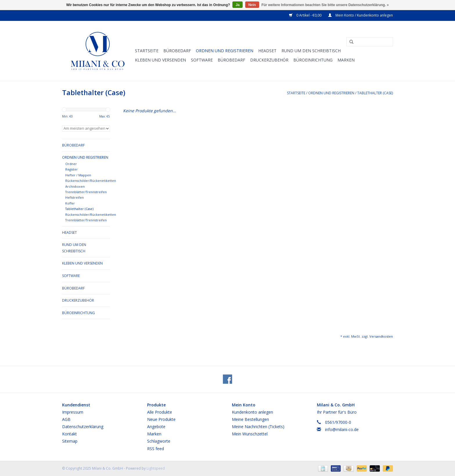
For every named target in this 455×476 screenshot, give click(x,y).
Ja (238, 5)
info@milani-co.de (342, 429)
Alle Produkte (160, 412)
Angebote (156, 427)
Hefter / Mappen (78, 175)
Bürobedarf (231, 60)
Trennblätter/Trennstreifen (86, 220)
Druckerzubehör (269, 60)
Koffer (70, 203)
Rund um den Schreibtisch (311, 51)
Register (72, 169)
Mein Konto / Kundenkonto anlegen (361, 15)
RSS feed (156, 449)
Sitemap (70, 441)
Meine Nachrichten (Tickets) (258, 427)
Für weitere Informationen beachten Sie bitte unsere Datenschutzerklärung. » (325, 5)
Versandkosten (381, 336)
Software (202, 60)
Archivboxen (75, 186)
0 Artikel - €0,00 (306, 15)
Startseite (147, 51)
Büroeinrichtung (313, 60)
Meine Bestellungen (250, 419)
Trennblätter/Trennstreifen (86, 192)
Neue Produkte (161, 419)
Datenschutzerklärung (83, 427)
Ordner (71, 164)
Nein (252, 5)
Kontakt (69, 434)
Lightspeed (156, 468)
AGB (66, 419)
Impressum (73, 412)
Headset (267, 51)
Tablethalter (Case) (375, 93)
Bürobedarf (177, 51)
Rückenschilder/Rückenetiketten (91, 181)
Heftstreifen (75, 197)
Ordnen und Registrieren (225, 51)
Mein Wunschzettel (250, 434)
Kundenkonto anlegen (252, 412)
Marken (346, 60)
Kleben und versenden (160, 60)
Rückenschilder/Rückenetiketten (91, 215)
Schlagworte (159, 441)
